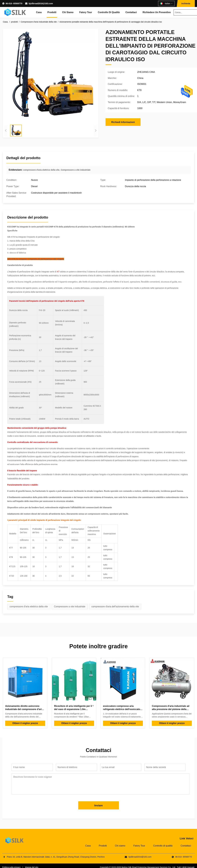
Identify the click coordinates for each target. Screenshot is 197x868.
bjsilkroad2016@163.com (41, 3)
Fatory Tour (86, 12)
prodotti (14, 22)
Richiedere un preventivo (157, 12)
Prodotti (52, 12)
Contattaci (131, 12)
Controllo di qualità (109, 12)
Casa (39, 12)
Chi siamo (68, 12)
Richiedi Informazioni (123, 122)
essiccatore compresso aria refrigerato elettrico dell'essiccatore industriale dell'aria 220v (123, 709)
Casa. (6, 22)
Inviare (98, 806)
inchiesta (186, 3)
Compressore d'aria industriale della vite (39, 22)
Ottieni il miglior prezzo (25, 723)
